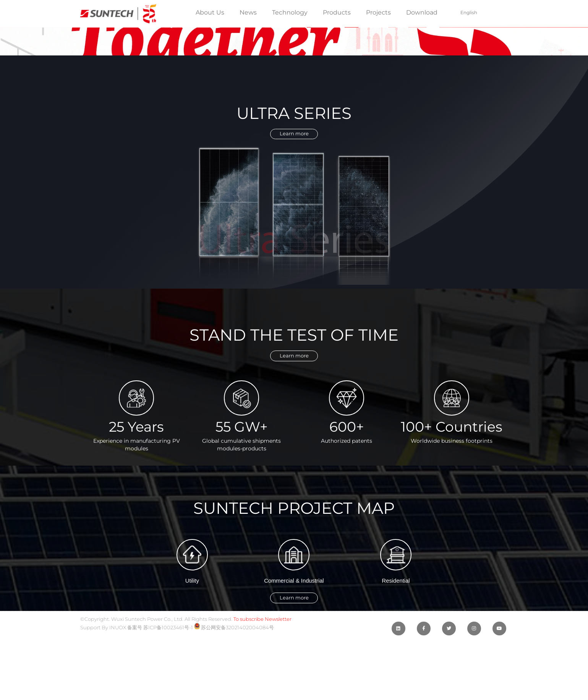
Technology (290, 12)
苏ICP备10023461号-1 (168, 641)
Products (337, 12)
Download (422, 12)
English (469, 12)
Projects (378, 12)
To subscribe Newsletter (262, 633)
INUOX (118, 641)
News (248, 12)
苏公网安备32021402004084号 (234, 641)
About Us (210, 12)
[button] (294, 136)
